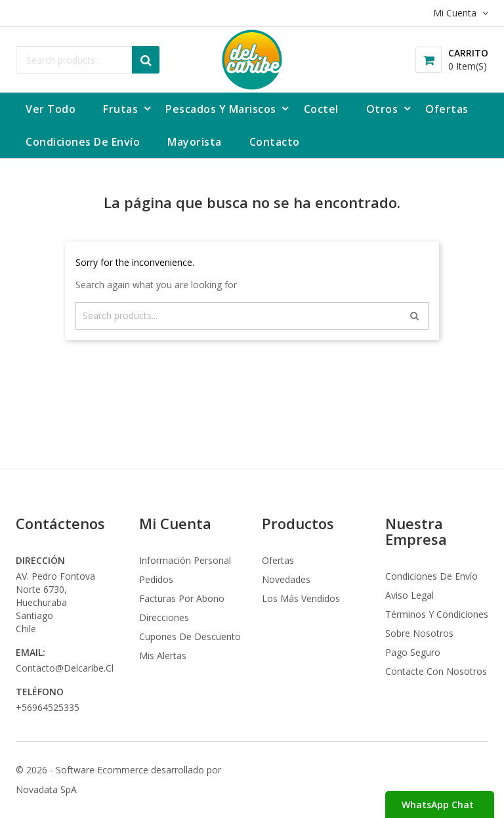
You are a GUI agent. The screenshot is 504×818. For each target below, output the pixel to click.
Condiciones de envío (431, 576)
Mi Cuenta (175, 523)
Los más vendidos (301, 598)
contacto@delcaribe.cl (65, 668)
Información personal (185, 560)
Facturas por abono (182, 598)
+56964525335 (48, 707)
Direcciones (164, 617)
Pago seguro (413, 652)
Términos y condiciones (437, 614)
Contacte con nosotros (436, 671)
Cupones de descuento (190, 636)
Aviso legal (409, 595)
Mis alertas (163, 656)
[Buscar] (88, 60)
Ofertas (278, 560)
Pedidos (156, 579)
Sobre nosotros (419, 633)
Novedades (286, 579)
